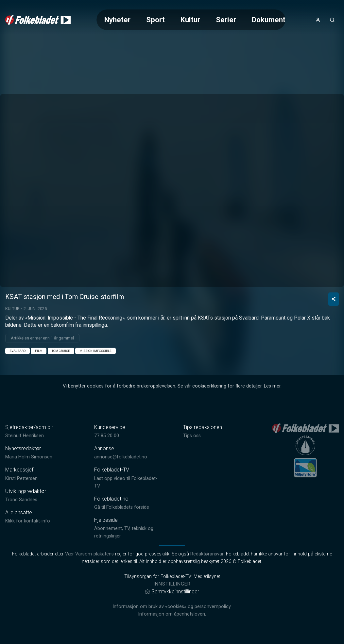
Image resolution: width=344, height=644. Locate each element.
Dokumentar (272, 20)
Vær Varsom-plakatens (89, 554)
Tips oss (192, 436)
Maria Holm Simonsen (29, 457)
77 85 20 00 (107, 436)
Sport (155, 20)
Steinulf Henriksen (25, 436)
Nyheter (117, 20)
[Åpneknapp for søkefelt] (332, 20)
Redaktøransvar (207, 554)
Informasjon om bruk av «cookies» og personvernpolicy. (172, 607)
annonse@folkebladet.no (121, 457)
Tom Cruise (61, 351)
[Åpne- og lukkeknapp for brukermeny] (318, 20)
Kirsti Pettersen (21, 479)
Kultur (190, 20)
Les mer (272, 386)
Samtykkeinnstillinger (172, 592)
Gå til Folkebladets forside (122, 507)
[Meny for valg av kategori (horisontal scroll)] (191, 20)
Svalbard (17, 351)
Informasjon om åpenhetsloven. (172, 614)
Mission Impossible (95, 351)
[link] (38, 20)
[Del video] (334, 299)
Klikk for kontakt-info (28, 521)
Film (39, 351)
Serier (226, 20)
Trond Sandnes (21, 500)
